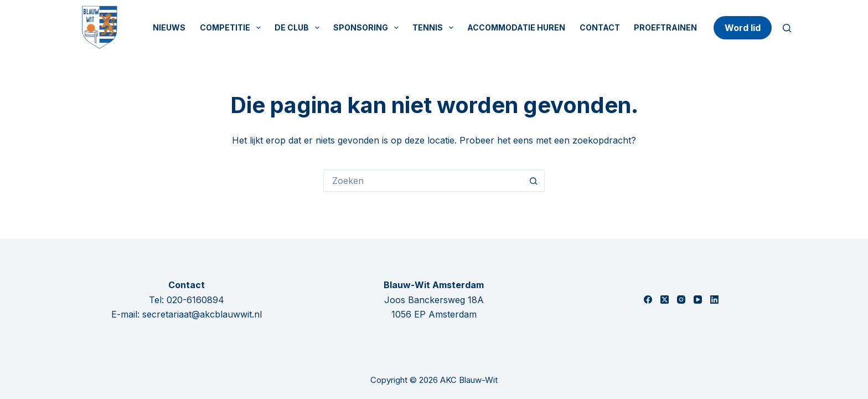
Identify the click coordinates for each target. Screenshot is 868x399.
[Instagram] (681, 300)
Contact (600, 27)
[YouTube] (698, 300)
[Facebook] (648, 300)
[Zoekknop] (534, 181)
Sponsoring (368, 28)
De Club (299, 28)
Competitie (232, 28)
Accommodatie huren (516, 27)
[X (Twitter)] (665, 300)
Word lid (743, 28)
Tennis (435, 28)
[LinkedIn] (714, 300)
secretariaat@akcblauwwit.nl (202, 314)
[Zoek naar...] (423, 181)
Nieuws (169, 27)
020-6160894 (195, 300)
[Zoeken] (787, 28)
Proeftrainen (665, 27)
